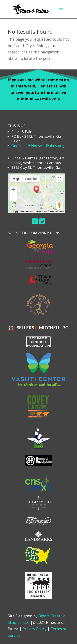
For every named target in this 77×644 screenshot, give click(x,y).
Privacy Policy (35, 629)
